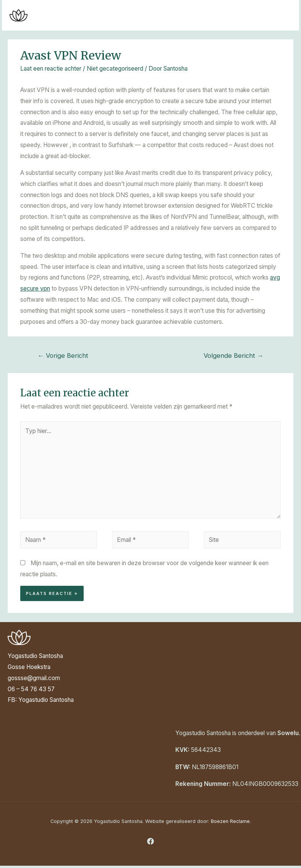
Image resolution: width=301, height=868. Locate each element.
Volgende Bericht (234, 356)
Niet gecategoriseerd (115, 69)
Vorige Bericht (63, 356)
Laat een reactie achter (51, 69)
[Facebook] (150, 841)
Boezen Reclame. (231, 821)
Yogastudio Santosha (46, 700)
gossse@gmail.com (34, 678)
